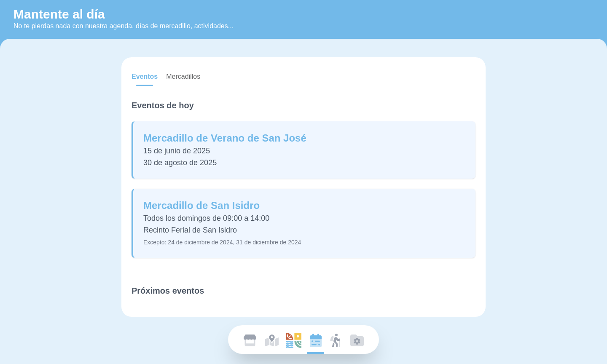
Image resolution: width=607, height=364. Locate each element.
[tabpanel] (303, 191)
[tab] (145, 77)
